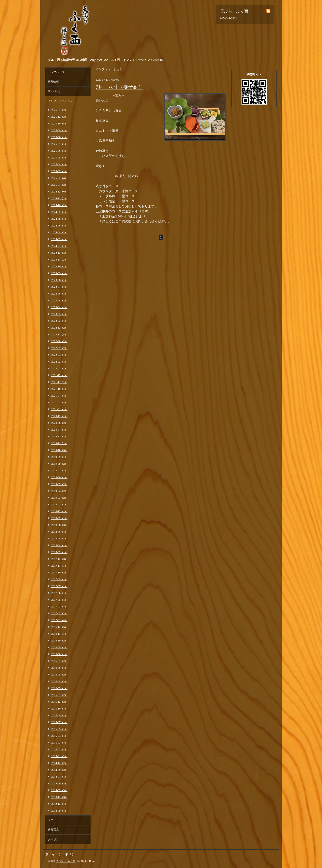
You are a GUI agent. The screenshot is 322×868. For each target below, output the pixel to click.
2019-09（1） (59, 457)
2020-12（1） (59, 416)
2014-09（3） (59, 770)
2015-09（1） (59, 715)
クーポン (53, 839)
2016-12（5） (59, 627)
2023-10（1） (59, 266)
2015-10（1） (59, 709)
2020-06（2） (59, 423)
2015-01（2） (59, 756)
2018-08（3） (59, 525)
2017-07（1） (59, 586)
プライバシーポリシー (62, 854)
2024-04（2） (59, 232)
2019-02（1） (59, 504)
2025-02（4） (59, 178)
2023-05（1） (59, 300)
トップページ (56, 72)
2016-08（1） (59, 654)
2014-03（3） (59, 790)
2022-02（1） (59, 362)
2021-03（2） (59, 402)
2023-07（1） (59, 287)
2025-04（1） (59, 164)
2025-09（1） (59, 130)
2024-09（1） (59, 212)
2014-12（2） (59, 763)
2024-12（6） (59, 191)
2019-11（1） (59, 443)
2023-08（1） (59, 280)
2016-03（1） (59, 688)
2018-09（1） (59, 518)
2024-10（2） (59, 205)
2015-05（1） (59, 729)
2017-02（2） (59, 613)
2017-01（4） (59, 620)
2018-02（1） (59, 552)
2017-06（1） (59, 593)
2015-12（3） (59, 702)
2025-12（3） (59, 117)
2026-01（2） (59, 110)
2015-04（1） (59, 736)
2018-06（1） (59, 532)
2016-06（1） (59, 668)
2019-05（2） (59, 484)
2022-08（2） (59, 341)
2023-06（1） (59, 294)
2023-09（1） (59, 273)
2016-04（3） (59, 681)
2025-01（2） (59, 185)
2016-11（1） (59, 634)
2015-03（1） (59, 743)
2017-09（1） (59, 579)
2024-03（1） (59, 239)
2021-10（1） (59, 389)
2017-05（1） (59, 600)
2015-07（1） (59, 722)
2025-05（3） (59, 157)
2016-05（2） (59, 674)
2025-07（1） (59, 144)
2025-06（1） (59, 151)
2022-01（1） (59, 368)
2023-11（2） (59, 260)
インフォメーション (60, 101)
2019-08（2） (59, 464)
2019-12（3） (59, 436)
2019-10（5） (59, 450)
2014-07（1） (59, 777)
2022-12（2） (59, 328)
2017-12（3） (59, 559)
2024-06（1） (59, 226)
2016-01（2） (59, 695)
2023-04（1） (59, 307)
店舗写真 (53, 830)
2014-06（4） (59, 783)
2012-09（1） (59, 811)
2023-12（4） (59, 253)
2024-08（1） (59, 219)
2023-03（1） (59, 314)
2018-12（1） (59, 511)
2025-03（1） (59, 171)
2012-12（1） (59, 804)
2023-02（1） (59, 321)
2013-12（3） (59, 797)
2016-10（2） (59, 640)
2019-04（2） (59, 491)
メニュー (53, 820)
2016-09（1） (59, 647)
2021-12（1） (59, 375)
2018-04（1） (59, 545)
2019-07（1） (59, 470)
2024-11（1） (59, 198)
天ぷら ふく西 (66, 861)
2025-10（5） (59, 123)
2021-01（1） (59, 409)
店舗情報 (53, 82)
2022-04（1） (59, 355)
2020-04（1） (59, 430)
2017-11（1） (59, 566)
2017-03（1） (59, 606)
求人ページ (55, 91)
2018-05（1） (59, 538)
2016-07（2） (59, 661)
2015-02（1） (59, 749)
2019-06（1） (59, 477)
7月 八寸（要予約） (119, 87)
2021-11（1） (59, 382)
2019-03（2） (59, 498)
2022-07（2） (59, 348)
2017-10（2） (59, 572)
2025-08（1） (59, 137)
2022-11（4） (59, 334)
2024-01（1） (59, 246)
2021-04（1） (59, 396)
